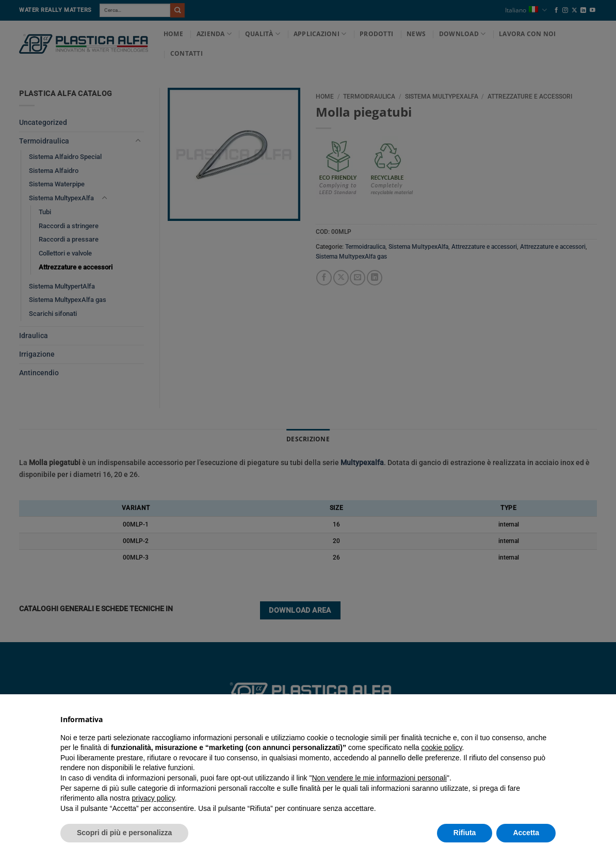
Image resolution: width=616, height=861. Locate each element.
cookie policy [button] (441, 747)
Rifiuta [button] (465, 833)
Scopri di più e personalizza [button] (124, 833)
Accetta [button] (526, 833)
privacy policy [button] (153, 798)
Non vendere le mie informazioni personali (379, 778)
